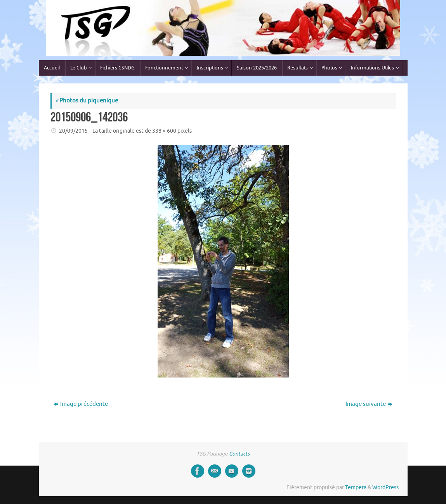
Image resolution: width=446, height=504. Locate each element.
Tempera (356, 488)
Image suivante (369, 404)
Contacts (239, 454)
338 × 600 (164, 131)
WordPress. (386, 488)
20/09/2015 (73, 131)
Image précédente (81, 404)
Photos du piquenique (87, 101)
